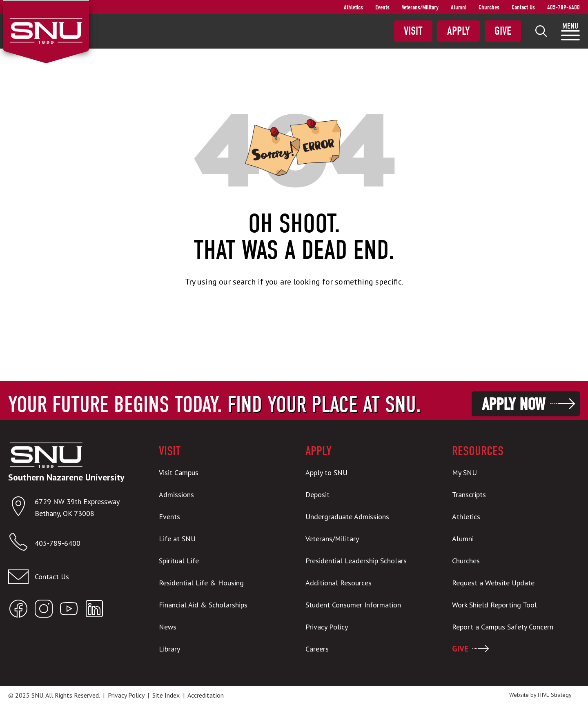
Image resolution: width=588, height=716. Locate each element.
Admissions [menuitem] (176, 495)
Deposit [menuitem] (317, 495)
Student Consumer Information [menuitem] (353, 605)
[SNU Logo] (46, 30)
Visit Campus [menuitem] (179, 473)
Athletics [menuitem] (353, 7)
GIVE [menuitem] (460, 649)
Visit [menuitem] (413, 31)
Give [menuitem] (503, 31)
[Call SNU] (21, 544)
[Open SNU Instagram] (44, 610)
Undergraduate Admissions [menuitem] (347, 517)
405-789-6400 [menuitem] (563, 7)
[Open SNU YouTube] (69, 610)
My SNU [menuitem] (464, 473)
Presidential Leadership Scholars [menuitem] (356, 561)
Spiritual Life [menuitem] (179, 561)
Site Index (166, 695)
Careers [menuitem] (317, 649)
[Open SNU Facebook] (18, 610)
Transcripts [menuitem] (469, 495)
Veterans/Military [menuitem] (420, 7)
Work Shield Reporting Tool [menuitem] (494, 605)
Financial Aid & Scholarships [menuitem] (203, 605)
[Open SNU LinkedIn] (94, 610)
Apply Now (513, 404)
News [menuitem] (168, 627)
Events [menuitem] (382, 7)
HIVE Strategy (555, 695)
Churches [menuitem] (489, 7)
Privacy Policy (126, 695)
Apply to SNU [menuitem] (326, 473)
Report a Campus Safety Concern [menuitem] (503, 627)
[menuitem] (541, 31)
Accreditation (206, 695)
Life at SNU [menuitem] (177, 539)
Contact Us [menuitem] (523, 7)
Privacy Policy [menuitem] (327, 627)
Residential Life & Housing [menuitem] (201, 583)
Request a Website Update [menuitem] (493, 583)
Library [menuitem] (169, 649)
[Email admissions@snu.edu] (72, 577)
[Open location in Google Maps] (21, 508)
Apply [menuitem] (459, 31)
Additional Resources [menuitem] (339, 583)
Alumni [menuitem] (459, 7)
